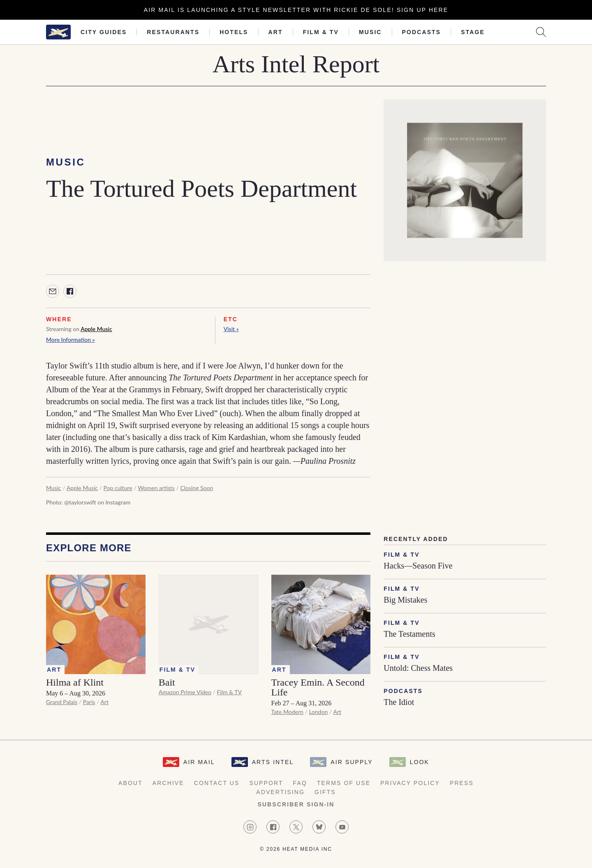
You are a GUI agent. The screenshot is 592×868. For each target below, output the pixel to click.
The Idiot (399, 702)
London (318, 712)
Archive (168, 783)
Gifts (325, 792)
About (131, 783)
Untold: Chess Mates (418, 668)
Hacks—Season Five (418, 566)
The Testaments (409, 634)
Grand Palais (62, 702)
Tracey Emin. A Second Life (318, 687)
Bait (167, 682)
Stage (473, 32)
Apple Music (96, 329)
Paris (89, 702)
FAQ (300, 783)
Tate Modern (287, 712)
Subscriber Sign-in (296, 804)
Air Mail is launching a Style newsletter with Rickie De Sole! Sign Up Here (296, 10)
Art (276, 32)
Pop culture (118, 488)
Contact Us (217, 783)
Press (462, 783)
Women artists (156, 488)
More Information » (71, 340)
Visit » (231, 329)
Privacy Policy (410, 783)
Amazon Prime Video (185, 692)
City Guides (104, 32)
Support (266, 783)
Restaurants (173, 32)
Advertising (280, 792)
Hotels (234, 32)
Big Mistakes (405, 600)
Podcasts (422, 32)
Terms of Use (344, 783)
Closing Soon (197, 488)
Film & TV (321, 32)
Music (370, 32)
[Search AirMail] (541, 32)
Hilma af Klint (75, 682)
